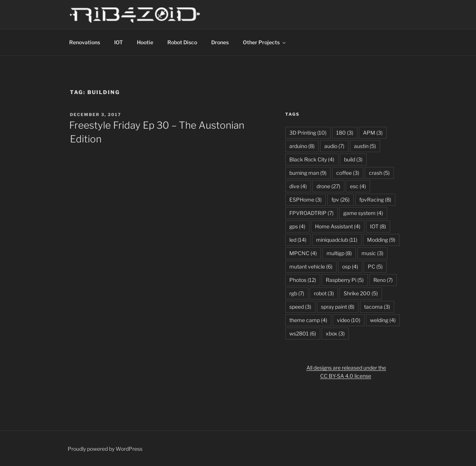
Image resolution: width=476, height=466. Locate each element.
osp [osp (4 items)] (350, 266)
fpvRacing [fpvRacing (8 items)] (375, 200)
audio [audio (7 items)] (334, 146)
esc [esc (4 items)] (358, 186)
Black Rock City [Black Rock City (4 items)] (312, 159)
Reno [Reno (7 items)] (383, 280)
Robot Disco (182, 42)
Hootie (145, 42)
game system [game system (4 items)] (363, 213)
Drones (220, 42)
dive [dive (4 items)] (298, 186)
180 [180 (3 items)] (345, 133)
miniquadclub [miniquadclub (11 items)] (337, 240)
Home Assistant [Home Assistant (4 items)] (338, 226)
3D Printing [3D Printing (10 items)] (308, 133)
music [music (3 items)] (372, 253)
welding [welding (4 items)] (383, 320)
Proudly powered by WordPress (105, 449)
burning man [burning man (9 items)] (308, 173)
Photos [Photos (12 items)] (303, 280)
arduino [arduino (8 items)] (302, 146)
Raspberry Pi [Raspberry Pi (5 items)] (345, 280)
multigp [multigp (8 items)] (339, 253)
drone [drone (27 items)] (328, 186)
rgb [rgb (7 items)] (297, 293)
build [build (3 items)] (353, 159)
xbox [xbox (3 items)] (335, 333)
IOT (118, 42)
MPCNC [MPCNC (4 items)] (303, 253)
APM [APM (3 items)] (373, 133)
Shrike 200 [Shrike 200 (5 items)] (361, 293)
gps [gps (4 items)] (297, 226)
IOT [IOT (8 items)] (378, 226)
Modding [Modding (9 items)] (381, 240)
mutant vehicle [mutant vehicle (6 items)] (311, 266)
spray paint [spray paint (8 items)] (338, 307)
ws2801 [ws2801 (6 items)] (303, 333)
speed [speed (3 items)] (300, 307)
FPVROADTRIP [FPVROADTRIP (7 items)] (311, 213)
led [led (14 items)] (298, 240)
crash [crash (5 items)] (379, 173)
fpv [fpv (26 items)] (340, 200)
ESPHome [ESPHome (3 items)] (305, 200)
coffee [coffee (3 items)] (348, 173)
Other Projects (265, 42)
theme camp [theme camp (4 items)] (308, 320)
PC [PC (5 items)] (375, 266)
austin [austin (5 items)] (365, 146)
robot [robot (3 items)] (324, 293)
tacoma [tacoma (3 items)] (377, 307)
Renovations (85, 42)
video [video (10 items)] (349, 320)
